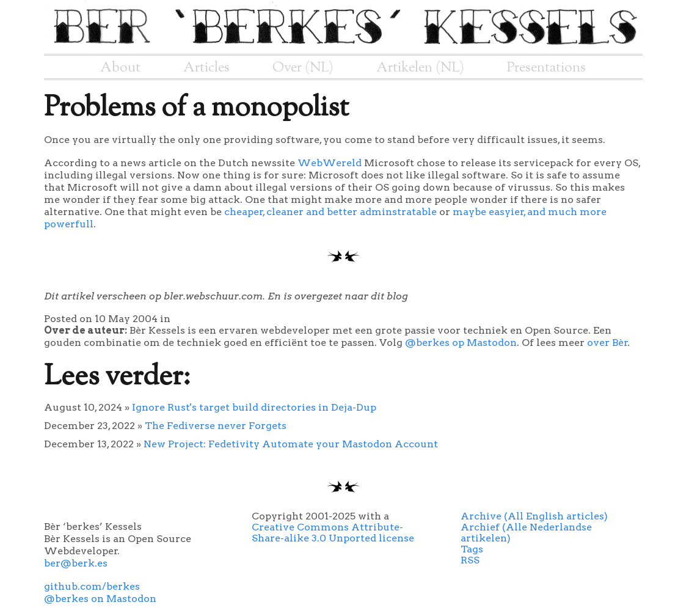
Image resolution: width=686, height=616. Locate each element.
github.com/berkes (92, 586)
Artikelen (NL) (420, 68)
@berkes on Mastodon (100, 599)
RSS (470, 560)
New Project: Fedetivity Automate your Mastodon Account (291, 444)
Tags (472, 549)
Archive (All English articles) (534, 516)
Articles (206, 68)
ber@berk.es (76, 563)
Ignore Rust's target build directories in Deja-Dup (254, 407)
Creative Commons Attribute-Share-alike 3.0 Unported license (333, 533)
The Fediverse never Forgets (216, 426)
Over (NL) (303, 68)
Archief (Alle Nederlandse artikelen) (526, 533)
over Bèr (608, 343)
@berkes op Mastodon (461, 343)
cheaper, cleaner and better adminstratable (330, 212)
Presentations (546, 68)
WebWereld (330, 163)
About (120, 68)
